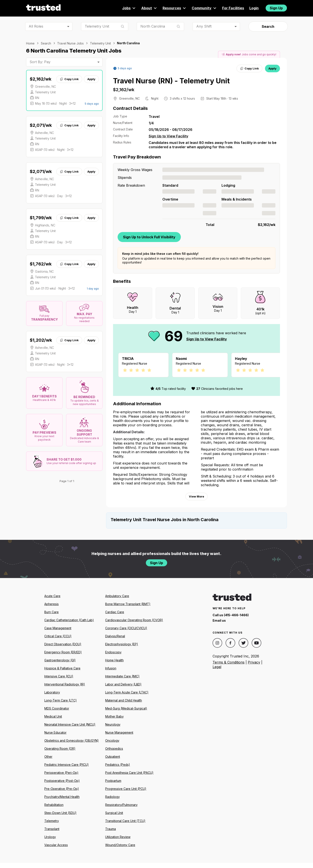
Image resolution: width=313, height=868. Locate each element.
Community (204, 8)
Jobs (129, 8)
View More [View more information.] (196, 502)
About (149, 8)
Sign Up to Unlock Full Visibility (149, 237)
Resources (175, 8)
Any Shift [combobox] (204, 26)
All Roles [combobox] (36, 26)
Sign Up (276, 8)
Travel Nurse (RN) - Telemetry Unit (171, 81)
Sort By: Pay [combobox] (40, 62)
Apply (91, 79)
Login (254, 8)
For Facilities (233, 8)
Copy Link (69, 79)
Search (268, 26)
